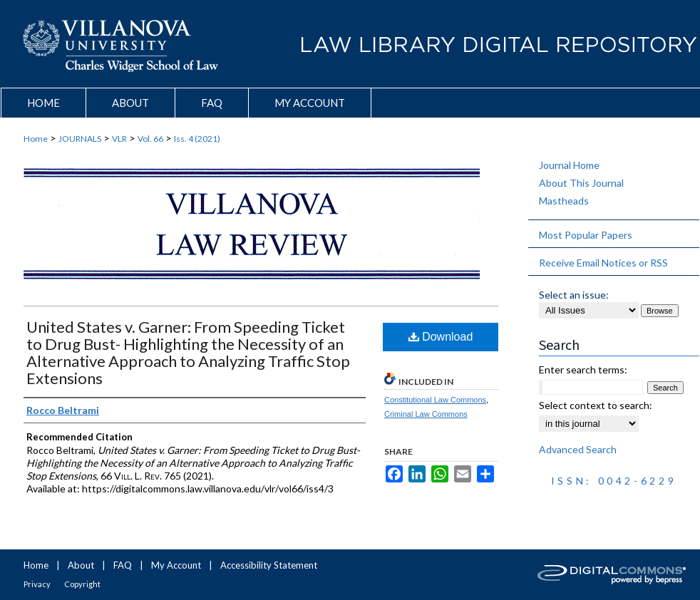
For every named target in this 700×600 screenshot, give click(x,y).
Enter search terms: (583, 369)
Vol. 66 (150, 139)
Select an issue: (574, 295)
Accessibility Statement (269, 565)
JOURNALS (80, 139)
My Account (176, 565)
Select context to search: (596, 405)
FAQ (123, 565)
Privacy (37, 584)
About (81, 565)
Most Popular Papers (586, 235)
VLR (119, 139)
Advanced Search (578, 449)
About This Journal (581, 183)
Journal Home (569, 165)
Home (36, 139)
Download (441, 337)
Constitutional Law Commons (435, 400)
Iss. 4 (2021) (197, 139)
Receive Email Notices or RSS (603, 263)
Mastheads (564, 201)
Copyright (82, 584)
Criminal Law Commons (426, 414)
